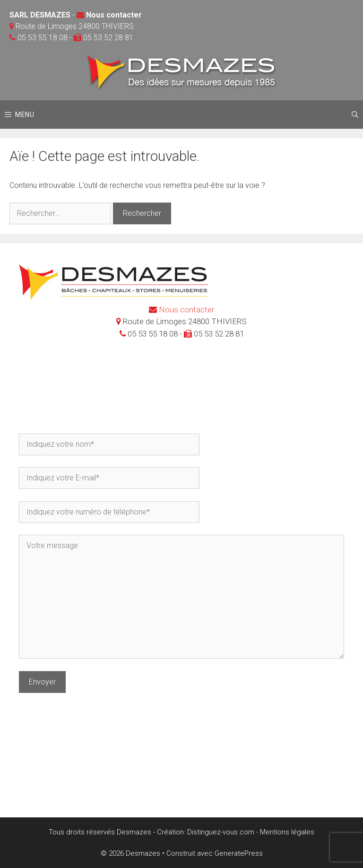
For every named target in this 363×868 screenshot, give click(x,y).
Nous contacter (114, 15)
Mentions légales (287, 832)
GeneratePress (239, 853)
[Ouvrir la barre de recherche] (355, 115)
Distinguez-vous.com (221, 832)
